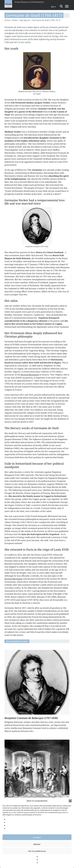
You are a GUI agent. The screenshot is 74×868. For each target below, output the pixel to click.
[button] (70, 801)
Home (7, 20)
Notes (15, 20)
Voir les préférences (37, 851)
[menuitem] (53, 7)
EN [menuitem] (53, 7)
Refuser (37, 844)
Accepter (37, 837)
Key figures (25, 20)
